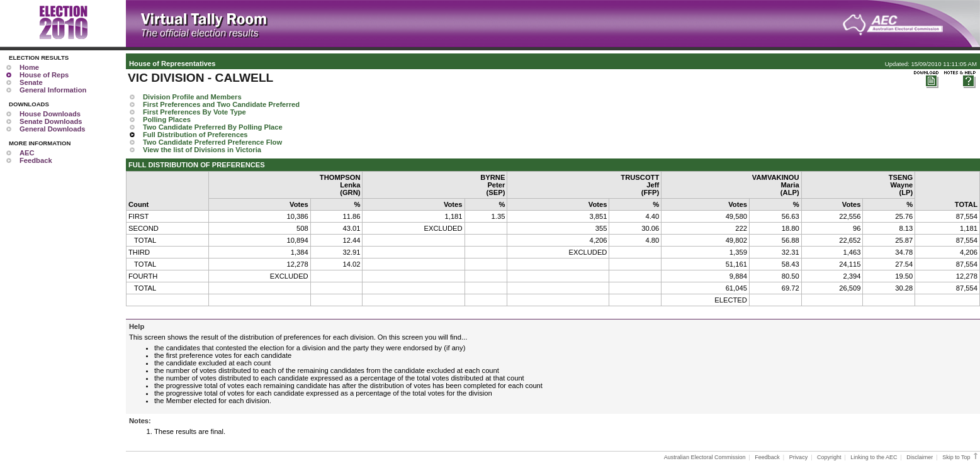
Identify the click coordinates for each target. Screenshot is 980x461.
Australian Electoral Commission (705, 457)
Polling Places (167, 119)
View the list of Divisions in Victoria (202, 150)
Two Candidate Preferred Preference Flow (212, 142)
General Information (53, 90)
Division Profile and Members (192, 97)
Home (29, 67)
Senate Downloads (51, 121)
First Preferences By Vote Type (194, 112)
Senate (31, 82)
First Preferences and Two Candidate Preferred (221, 104)
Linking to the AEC (874, 457)
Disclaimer (920, 457)
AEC (27, 153)
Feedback (36, 160)
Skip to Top (961, 457)
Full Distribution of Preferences (195, 135)
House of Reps (44, 75)
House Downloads (50, 114)
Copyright (829, 457)
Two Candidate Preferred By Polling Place (213, 127)
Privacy (799, 457)
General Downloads (52, 129)
